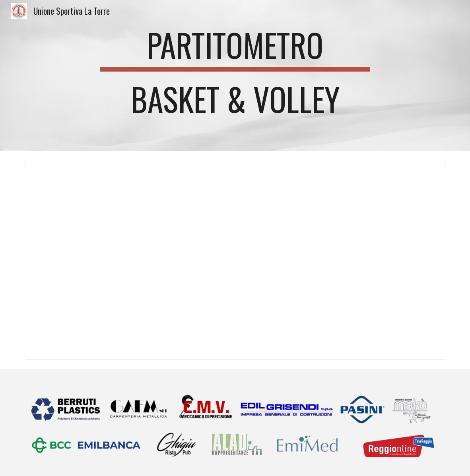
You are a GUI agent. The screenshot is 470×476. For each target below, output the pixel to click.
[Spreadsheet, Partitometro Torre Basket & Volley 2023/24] (235, 260)
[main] (235, 76)
